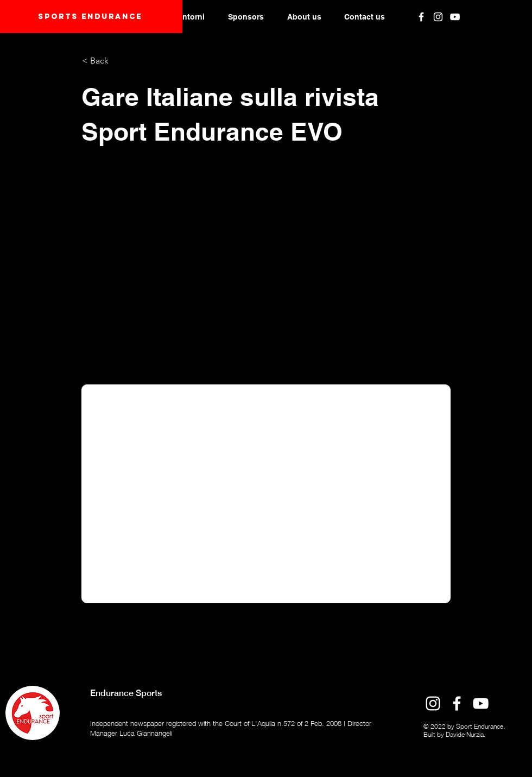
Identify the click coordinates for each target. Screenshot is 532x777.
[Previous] (118, 628)
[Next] (424, 628)
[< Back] (118, 61)
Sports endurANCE (90, 17)
